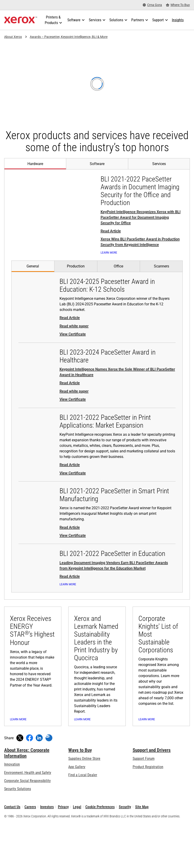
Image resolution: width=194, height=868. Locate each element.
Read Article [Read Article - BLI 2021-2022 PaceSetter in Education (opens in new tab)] (70, 583)
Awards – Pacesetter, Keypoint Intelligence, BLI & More (69, 37)
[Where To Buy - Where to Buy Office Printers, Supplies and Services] (178, 5)
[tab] (35, 164)
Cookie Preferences (100, 852)
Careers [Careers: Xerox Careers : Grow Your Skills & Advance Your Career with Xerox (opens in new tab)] (30, 852)
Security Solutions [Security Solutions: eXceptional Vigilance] (18, 834)
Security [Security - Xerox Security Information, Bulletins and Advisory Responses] (125, 852)
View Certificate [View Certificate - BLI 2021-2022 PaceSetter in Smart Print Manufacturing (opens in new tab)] (73, 542)
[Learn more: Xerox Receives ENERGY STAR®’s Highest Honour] (33, 696)
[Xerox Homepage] (21, 20)
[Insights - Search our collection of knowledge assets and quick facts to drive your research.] (178, 20)
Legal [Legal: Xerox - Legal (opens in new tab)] (77, 852)
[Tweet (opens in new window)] (20, 783)
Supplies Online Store (84, 804)
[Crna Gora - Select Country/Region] (152, 5)
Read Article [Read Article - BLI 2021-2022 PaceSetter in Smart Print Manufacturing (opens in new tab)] (70, 534)
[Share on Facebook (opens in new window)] (30, 783)
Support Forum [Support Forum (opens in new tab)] (144, 804)
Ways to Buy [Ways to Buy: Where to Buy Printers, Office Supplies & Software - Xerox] (80, 795)
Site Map (142, 852)
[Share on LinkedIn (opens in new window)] (39, 783)
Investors (47, 852)
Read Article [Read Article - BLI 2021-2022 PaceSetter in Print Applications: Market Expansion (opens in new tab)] (70, 472)
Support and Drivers (152, 795)
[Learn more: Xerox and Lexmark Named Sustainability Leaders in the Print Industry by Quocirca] (97, 696)
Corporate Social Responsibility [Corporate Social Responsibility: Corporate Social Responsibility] (27, 826)
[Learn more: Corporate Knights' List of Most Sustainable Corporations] (161, 696)
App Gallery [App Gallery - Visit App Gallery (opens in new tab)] (77, 812)
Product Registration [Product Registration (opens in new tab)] (148, 812)
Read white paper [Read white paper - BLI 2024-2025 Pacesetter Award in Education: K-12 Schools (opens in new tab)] (74, 333)
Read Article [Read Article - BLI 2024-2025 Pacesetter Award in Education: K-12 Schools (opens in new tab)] (70, 325)
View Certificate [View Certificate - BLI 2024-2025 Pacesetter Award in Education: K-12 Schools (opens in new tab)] (73, 341)
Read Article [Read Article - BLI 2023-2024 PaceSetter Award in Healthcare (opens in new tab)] (70, 390)
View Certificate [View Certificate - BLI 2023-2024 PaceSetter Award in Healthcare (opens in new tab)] (73, 406)
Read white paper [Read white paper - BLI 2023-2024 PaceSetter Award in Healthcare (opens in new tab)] (74, 398)
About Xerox (13, 37)
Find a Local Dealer (83, 820)
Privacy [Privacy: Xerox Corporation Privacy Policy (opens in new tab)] (63, 852)
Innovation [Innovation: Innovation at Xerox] (12, 810)
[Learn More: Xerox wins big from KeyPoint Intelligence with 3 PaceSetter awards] (116, 256)
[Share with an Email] (49, 783)
